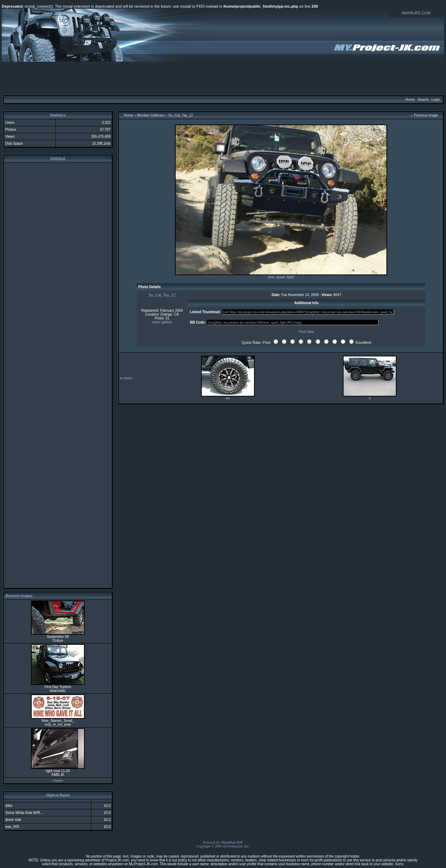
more (58, 780)
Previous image (426, 115)
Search (423, 100)
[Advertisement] (223, 78)
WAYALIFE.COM (416, 13)
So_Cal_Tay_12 (181, 115)
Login (436, 100)
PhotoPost (229, 842)
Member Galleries (151, 115)
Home (410, 100)
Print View (306, 332)
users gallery (162, 322)
